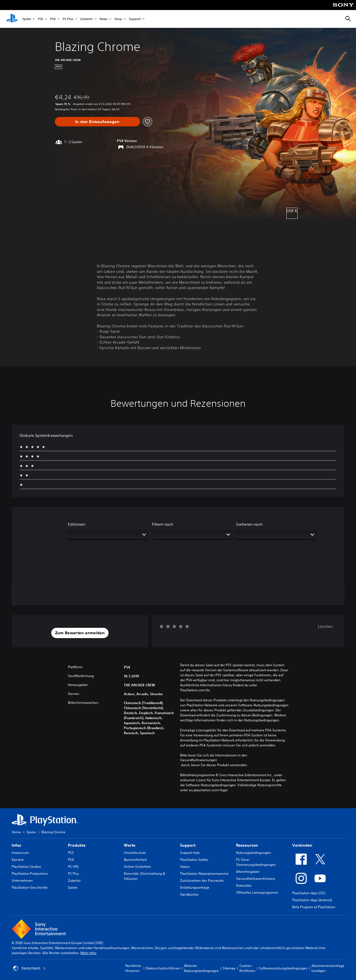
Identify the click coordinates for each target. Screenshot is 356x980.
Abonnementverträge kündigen (328, 968)
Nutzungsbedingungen (253, 853)
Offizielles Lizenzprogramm (257, 892)
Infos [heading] (16, 845)
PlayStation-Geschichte (30, 887)
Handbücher (189, 894)
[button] (80, 633)
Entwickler (244, 885)
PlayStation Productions (30, 874)
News (104, 19)
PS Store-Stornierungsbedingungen (256, 862)
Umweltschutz (135, 853)
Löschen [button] (325, 626)
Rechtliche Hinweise (133, 968)
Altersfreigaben (248, 872)
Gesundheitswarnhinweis (256, 879)
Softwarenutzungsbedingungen (283, 968)
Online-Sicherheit (137, 867)
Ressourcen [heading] (247, 845)
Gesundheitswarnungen (199, 760)
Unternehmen (22, 880)
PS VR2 (73, 867)
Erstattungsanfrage (195, 887)
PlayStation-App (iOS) (309, 893)
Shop (118, 19)
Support (135, 19)
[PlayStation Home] (12, 19)
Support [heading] (188, 845)
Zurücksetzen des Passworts (202, 880)
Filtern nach (163, 524)
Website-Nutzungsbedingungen (201, 968)
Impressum (20, 853)
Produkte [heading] (77, 845)
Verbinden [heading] (302, 845)
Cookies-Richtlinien (247, 968)
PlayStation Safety (194, 860)
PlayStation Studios (26, 867)
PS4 (53, 19)
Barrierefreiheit (135, 860)
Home (16, 832)
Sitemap (229, 968)
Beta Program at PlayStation (314, 907)
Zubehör (86, 19)
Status (185, 867)
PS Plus (68, 19)
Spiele (27, 19)
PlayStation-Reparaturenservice (204, 874)
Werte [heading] (130, 845)
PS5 (40, 19)
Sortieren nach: (250, 524)
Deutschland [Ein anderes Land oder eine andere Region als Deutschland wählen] (29, 968)
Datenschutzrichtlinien (163, 968)
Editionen (77, 524)
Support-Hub (190, 853)
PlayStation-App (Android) (312, 900)
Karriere (18, 860)
